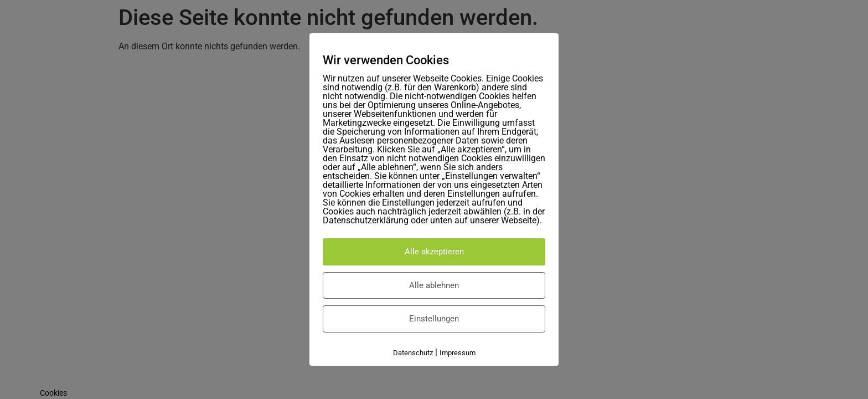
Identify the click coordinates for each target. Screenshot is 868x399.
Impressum (458, 353)
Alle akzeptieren (434, 252)
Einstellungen (434, 319)
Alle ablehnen (434, 285)
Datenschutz (413, 353)
